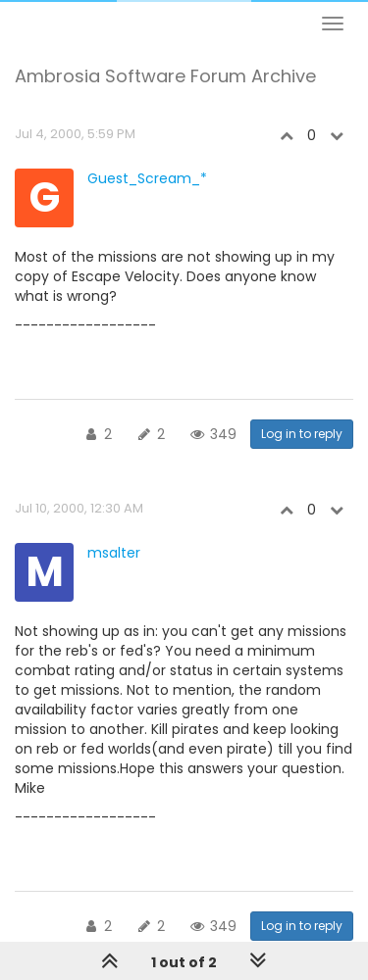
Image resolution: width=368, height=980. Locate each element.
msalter (114, 553)
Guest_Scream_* (147, 178)
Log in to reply (302, 434)
